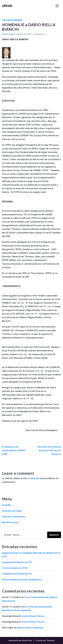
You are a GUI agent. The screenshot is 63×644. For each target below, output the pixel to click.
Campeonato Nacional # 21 (17, 562)
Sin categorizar (12, 20)
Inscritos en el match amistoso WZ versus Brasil (49, 450)
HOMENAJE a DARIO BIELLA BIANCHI (29, 27)
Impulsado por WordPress (20, 640)
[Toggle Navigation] (57, 6)
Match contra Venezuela (30, 628)
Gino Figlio (10, 34)
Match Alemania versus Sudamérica (22, 580)
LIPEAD (7, 6)
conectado (34, 478)
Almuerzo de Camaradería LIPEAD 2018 (13, 450)
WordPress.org (10, 522)
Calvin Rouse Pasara (33, 616)
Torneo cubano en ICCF (15, 568)
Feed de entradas (12, 511)
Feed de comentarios (14, 517)
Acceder (7, 505)
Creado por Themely (45, 640)
